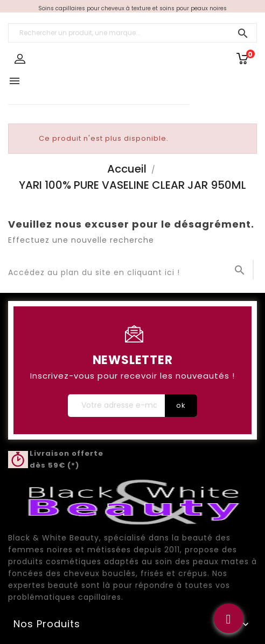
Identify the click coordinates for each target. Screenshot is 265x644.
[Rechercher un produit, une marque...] (132, 33)
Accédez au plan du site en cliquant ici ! (94, 272)
